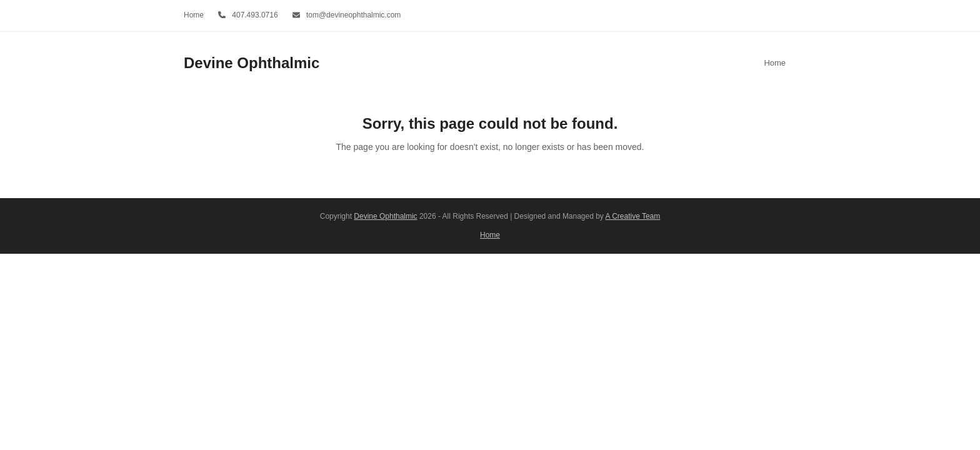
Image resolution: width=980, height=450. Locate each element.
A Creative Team (633, 216)
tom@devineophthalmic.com (353, 15)
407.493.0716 (255, 15)
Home (490, 235)
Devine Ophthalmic (252, 63)
